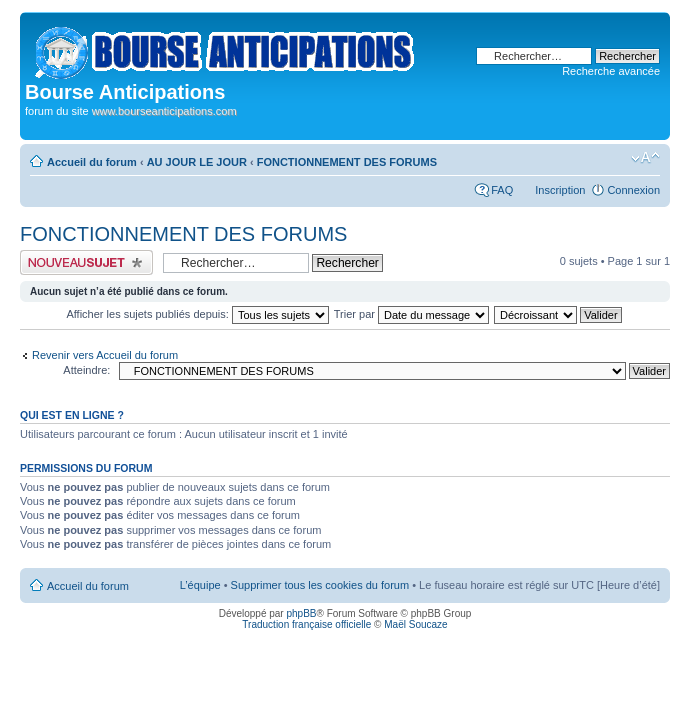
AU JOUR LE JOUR (197, 162)
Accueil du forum (92, 162)
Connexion (633, 190)
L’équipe (200, 585)
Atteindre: (86, 370)
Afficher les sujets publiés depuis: (197, 314)
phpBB (301, 613)
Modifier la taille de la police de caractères (645, 158)
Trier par (411, 314)
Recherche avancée (611, 71)
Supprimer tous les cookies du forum (320, 585)
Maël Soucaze (415, 624)
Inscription (560, 190)
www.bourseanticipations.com (164, 111)
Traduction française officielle (306, 624)
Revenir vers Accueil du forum (105, 355)
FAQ (502, 190)
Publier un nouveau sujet (86, 262)
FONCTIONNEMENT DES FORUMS (347, 162)
